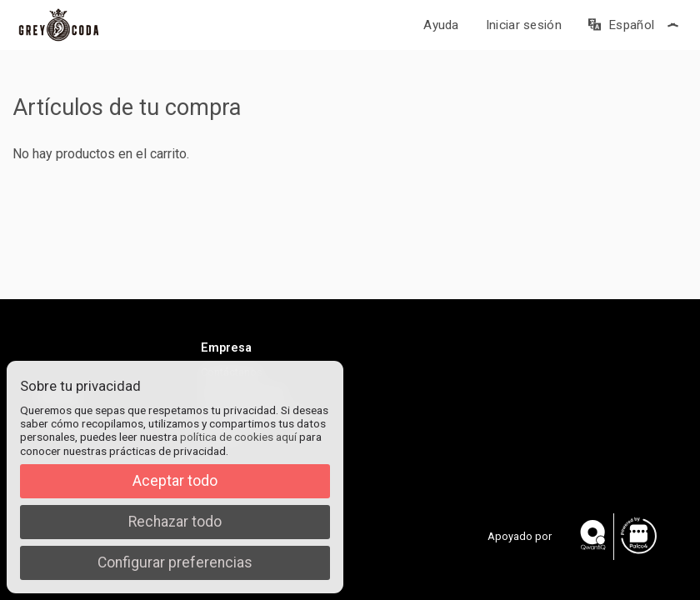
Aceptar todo (175, 481)
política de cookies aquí (238, 437)
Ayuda (441, 25)
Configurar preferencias (175, 562)
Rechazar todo (175, 522)
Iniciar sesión (524, 25)
